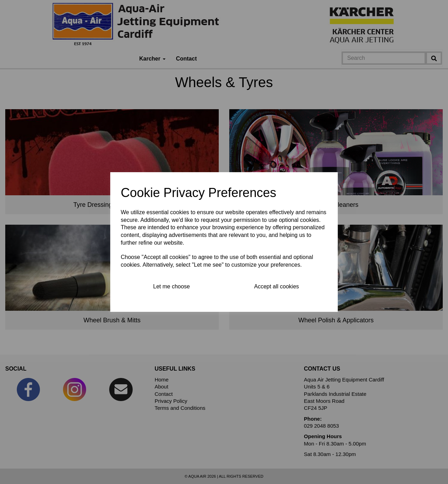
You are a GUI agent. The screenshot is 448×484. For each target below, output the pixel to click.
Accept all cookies (276, 286)
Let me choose (172, 286)
